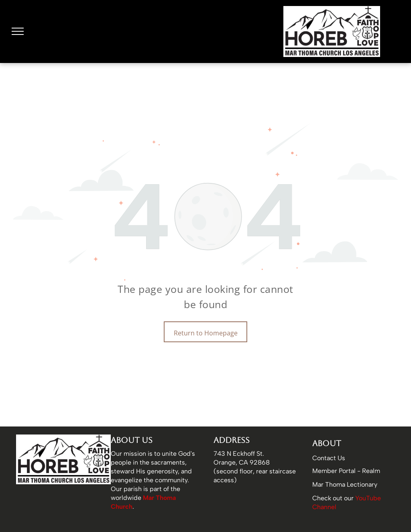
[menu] (18, 31)
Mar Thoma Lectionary (345, 484)
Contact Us (329, 458)
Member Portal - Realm (346, 471)
